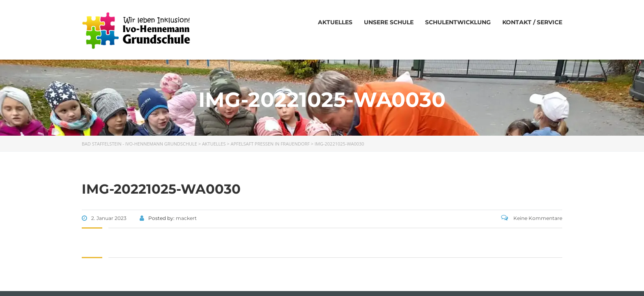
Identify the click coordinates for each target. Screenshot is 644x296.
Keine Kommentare (532, 218)
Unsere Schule (389, 22)
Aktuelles (335, 22)
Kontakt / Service (532, 22)
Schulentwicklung (458, 22)
